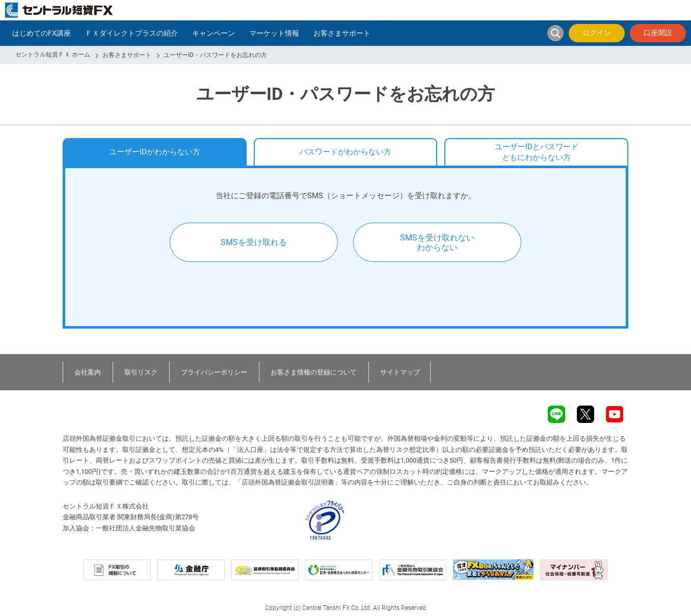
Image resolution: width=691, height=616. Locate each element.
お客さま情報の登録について (314, 372)
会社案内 (88, 372)
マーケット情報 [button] (274, 33)
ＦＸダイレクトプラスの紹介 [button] (131, 33)
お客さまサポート (127, 55)
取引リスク (141, 372)
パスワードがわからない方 (345, 152)
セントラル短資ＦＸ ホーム (53, 55)
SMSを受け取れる (254, 242)
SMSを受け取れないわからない (437, 243)
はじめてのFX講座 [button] (42, 33)
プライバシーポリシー (214, 372)
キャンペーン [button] (214, 33)
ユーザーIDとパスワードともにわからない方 (537, 152)
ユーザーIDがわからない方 (155, 152)
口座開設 (658, 33)
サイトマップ (400, 372)
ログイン (597, 33)
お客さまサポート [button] (342, 33)
